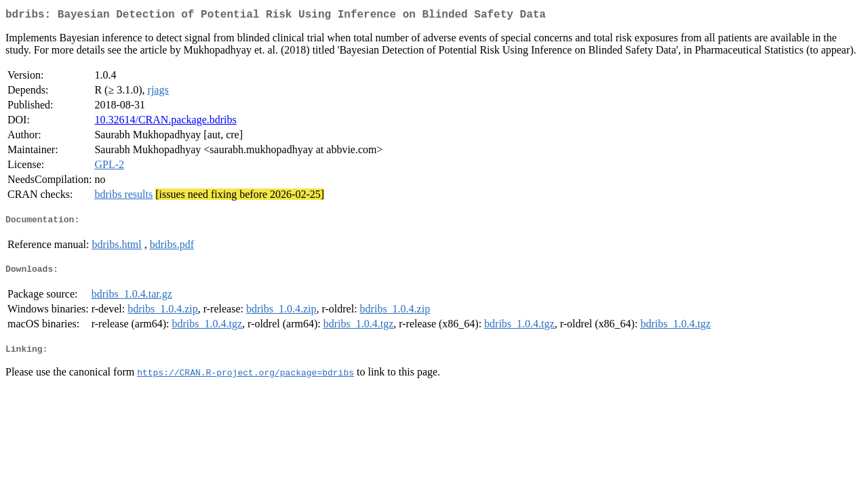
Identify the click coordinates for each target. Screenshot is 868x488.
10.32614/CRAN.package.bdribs (165, 122)
